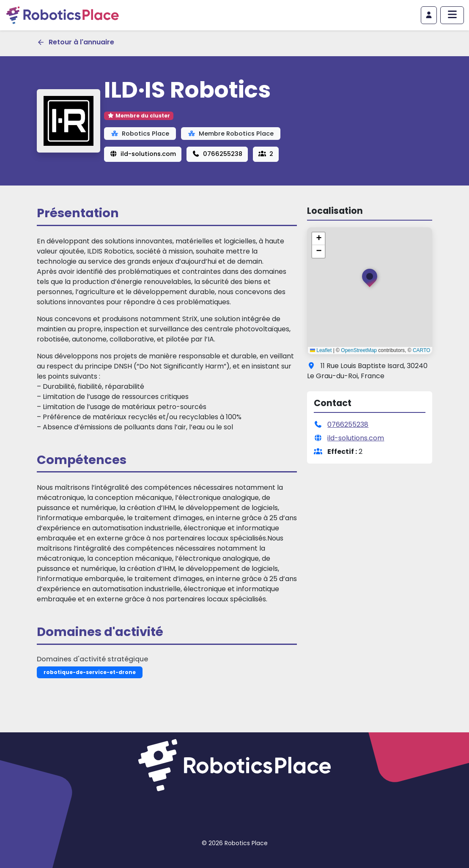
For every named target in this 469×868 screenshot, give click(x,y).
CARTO (422, 350)
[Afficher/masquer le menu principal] (452, 15)
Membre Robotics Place (231, 134)
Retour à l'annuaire (75, 42)
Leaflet (321, 350)
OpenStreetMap (359, 350)
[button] (370, 280)
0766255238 (217, 154)
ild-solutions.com (143, 154)
